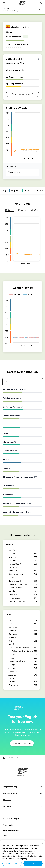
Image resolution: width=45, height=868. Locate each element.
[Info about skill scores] (38, 59)
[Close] (42, 844)
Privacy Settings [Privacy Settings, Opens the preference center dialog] (12, 863)
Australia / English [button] (11, 821)
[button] (4, 3)
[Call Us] (41, 3)
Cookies (6, 838)
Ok (33, 863)
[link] (12, 10)
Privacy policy (8, 827)
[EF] (22, 3)
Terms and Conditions (11, 833)
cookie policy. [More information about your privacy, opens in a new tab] (22, 859)
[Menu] (40, 10)
